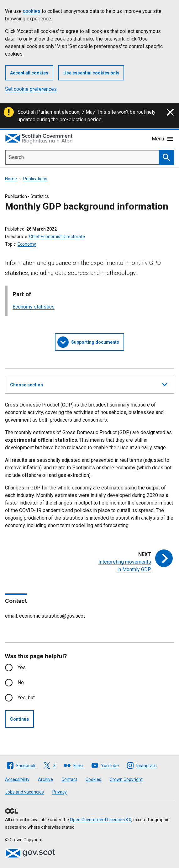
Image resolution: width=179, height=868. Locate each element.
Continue (19, 719)
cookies (32, 11)
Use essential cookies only (91, 73)
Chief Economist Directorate (57, 237)
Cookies (93, 779)
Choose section (89, 384)
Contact (69, 779)
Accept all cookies (29, 73)
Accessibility (17, 779)
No (21, 682)
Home (11, 179)
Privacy (60, 792)
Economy (27, 244)
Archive (45, 779)
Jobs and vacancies (24, 792)
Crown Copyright (126, 779)
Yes (22, 667)
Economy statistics (34, 307)
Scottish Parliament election (48, 112)
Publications (35, 179)
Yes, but (26, 698)
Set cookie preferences (31, 89)
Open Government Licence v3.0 (101, 820)
